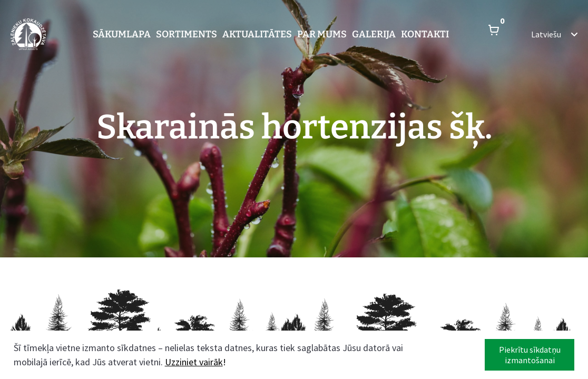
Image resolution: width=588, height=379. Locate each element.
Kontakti (425, 34)
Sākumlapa (122, 34)
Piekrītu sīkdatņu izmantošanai (530, 355)
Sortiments (187, 34)
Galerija (374, 34)
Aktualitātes (257, 34)
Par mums (322, 34)
